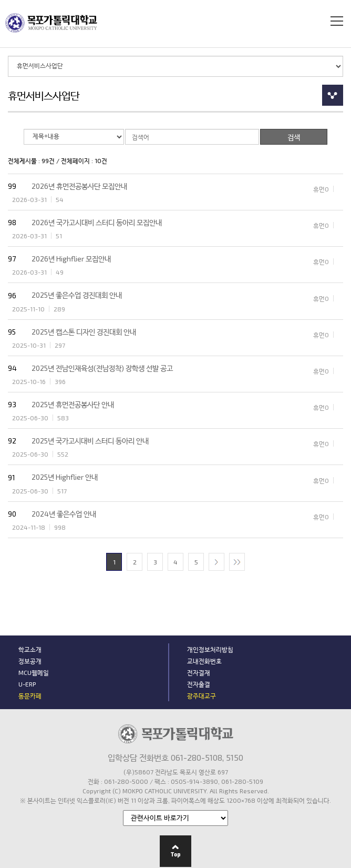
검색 (316, 21)
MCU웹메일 (34, 672)
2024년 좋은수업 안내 (64, 514)
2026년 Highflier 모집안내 (71, 259)
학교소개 (30, 649)
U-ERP (27, 684)
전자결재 (199, 672)
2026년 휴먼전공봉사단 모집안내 (79, 186)
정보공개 (30, 661)
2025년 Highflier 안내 (65, 477)
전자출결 (199, 684)
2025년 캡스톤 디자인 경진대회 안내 (84, 332)
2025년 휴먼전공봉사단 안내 (73, 404)
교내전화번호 (204, 661)
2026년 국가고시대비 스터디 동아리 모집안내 (97, 222)
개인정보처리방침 (210, 649)
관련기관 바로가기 (123, 805)
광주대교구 (202, 695)
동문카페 (30, 695)
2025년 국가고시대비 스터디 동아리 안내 (90, 441)
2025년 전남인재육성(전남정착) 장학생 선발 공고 (102, 368)
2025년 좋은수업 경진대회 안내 (77, 295)
